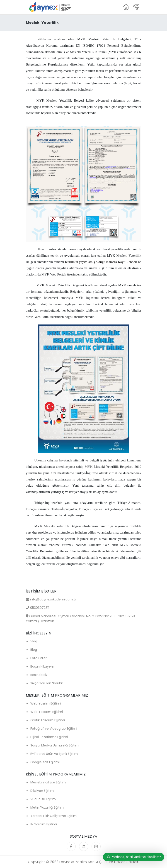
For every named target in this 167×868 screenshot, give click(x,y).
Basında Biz (39, 675)
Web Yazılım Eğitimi (46, 703)
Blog (34, 650)
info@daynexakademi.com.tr (53, 599)
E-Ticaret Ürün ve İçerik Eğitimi (54, 754)
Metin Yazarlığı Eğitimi (47, 807)
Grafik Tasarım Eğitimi (48, 720)
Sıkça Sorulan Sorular (47, 683)
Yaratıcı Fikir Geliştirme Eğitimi (54, 816)
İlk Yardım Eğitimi (44, 824)
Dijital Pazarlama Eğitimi (49, 737)
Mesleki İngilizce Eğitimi (48, 782)
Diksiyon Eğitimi (42, 791)
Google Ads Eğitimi (45, 762)
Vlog (34, 641)
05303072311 (40, 608)
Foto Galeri (39, 658)
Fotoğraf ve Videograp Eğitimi (54, 729)
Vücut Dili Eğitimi (43, 799)
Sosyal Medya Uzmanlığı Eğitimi (55, 745)
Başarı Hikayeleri (43, 666)
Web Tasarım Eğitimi (47, 712)
